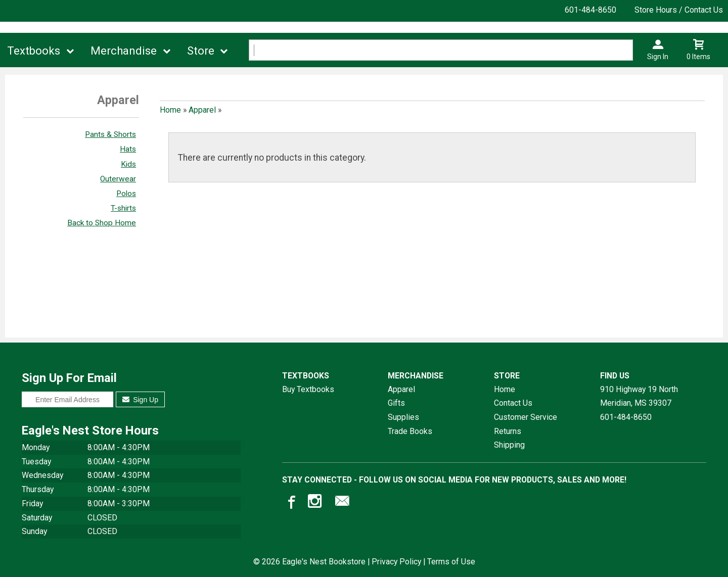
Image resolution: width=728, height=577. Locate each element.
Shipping (509, 445)
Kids (128, 164)
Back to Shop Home (102, 223)
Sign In (658, 57)
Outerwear (118, 179)
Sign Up (140, 400)
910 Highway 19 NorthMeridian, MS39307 (639, 396)
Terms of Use (451, 562)
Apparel (202, 110)
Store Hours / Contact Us (679, 10)
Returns (508, 431)
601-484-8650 (590, 10)
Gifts (396, 403)
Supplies (403, 417)
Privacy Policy (396, 562)
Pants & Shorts (110, 134)
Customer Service (526, 417)
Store (201, 51)
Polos (126, 194)
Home (170, 110)
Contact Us (513, 403)
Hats (128, 149)
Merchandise (124, 51)
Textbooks (34, 51)
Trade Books (410, 431)
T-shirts (123, 208)
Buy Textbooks (308, 389)
